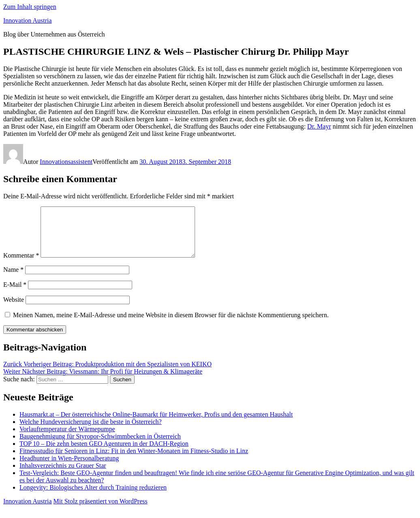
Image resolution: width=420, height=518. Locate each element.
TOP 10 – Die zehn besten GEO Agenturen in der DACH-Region (104, 453)
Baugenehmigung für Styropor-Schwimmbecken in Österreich (100, 446)
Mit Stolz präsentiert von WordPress (101, 511)
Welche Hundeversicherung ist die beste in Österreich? (91, 431)
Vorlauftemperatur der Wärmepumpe (67, 439)
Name (13, 279)
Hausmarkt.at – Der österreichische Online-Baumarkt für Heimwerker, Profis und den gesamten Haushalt (156, 424)
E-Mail (15, 294)
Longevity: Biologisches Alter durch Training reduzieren (93, 497)
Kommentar (21, 265)
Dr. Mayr (319, 126)
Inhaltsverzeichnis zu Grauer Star (63, 475)
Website (14, 309)
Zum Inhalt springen (30, 7)
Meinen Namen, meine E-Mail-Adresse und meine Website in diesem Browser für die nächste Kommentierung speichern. (171, 325)
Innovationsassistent (66, 162)
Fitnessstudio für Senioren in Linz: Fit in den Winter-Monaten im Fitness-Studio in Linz (134, 461)
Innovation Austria (28, 20)
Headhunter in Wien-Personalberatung (69, 468)
